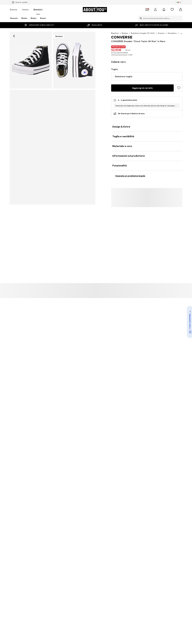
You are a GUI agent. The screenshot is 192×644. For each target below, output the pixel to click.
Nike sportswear (30, 522)
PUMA (62, 526)
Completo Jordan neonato (145, 505)
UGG (25, 535)
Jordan (100, 535)
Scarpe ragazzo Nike (106, 492)
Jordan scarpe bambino (70, 496)
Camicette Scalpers (69, 500)
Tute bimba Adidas (68, 509)
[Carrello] (181, 10)
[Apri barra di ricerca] (140, 18)
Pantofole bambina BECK (145, 492)
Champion (64, 530)
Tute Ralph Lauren (68, 505)
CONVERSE (102, 526)
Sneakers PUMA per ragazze (109, 505)
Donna (13, 10)
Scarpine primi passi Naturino (36, 500)
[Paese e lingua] (179, 2)
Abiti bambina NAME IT (144, 496)
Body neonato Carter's (107, 500)
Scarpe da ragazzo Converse (146, 509)
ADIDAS (63, 522)
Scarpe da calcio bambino (108, 496)
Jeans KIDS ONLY (141, 500)
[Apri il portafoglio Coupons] (147, 10)
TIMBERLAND (29, 526)
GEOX (136, 526)
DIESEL (100, 530)
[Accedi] (155, 10)
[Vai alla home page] (95, 10)
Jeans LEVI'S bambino (106, 509)
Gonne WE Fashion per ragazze (37, 505)
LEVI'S (99, 539)
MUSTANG (138, 535)
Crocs (136, 530)
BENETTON (138, 522)
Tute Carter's (66, 492)
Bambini (38, 10)
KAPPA (26, 539)
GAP (62, 539)
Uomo (25, 10)
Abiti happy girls (30, 509)
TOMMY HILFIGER (68, 535)
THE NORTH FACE (105, 522)
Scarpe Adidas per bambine (35, 492)
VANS (136, 539)
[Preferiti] (172, 10)
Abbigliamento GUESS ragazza (37, 496)
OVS (25, 530)
